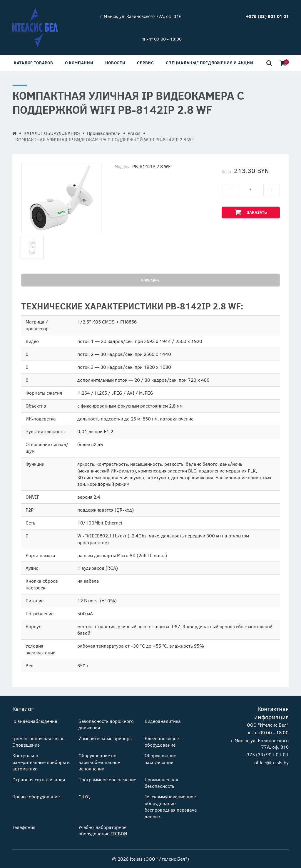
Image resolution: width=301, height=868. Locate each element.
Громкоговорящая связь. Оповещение (39, 742)
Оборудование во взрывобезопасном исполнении (100, 762)
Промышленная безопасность (161, 783)
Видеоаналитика (163, 721)
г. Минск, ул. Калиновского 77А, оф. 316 (141, 16)
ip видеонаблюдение (35, 721)
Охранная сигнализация (39, 779)
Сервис (145, 63)
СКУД (84, 796)
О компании (79, 63)
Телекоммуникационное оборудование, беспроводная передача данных (171, 806)
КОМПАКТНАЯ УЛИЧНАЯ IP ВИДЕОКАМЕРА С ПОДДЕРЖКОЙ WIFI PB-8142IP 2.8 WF (105, 139)
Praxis (134, 133)
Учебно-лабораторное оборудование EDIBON (103, 830)
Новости (115, 63)
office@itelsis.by (271, 762)
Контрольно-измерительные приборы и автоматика (41, 762)
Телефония (24, 827)
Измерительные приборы (106, 738)
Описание (150, 280)
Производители (104, 133)
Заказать (251, 212)
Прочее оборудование (36, 796)
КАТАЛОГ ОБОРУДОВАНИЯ (52, 133)
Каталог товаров (34, 63)
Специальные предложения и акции (210, 63)
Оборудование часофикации (160, 759)
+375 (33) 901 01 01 (266, 754)
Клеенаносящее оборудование (162, 742)
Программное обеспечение (107, 779)
